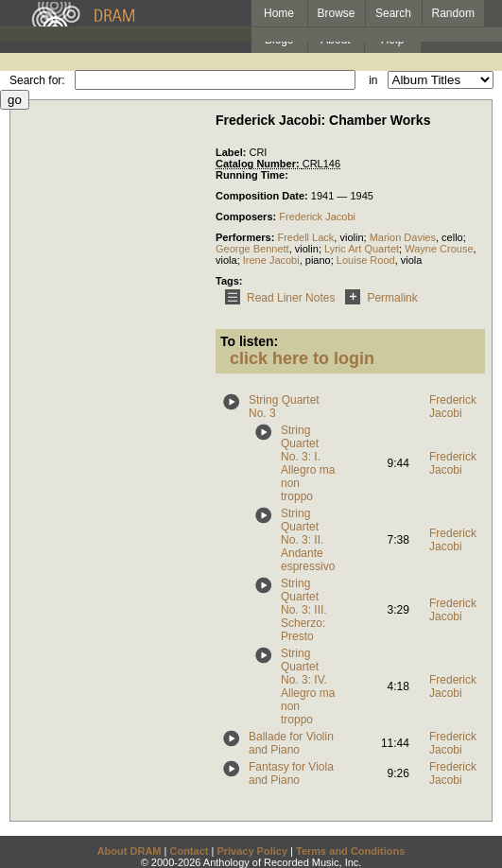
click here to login (302, 358)
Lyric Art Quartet (362, 249)
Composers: (247, 217)
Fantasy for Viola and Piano (291, 773)
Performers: (246, 237)
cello (452, 237)
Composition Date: (263, 196)
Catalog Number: (259, 164)
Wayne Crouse (439, 249)
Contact (189, 851)
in (373, 80)
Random (453, 13)
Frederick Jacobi (317, 217)
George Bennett (252, 249)
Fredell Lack (305, 237)
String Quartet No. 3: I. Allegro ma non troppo (308, 463)
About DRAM (130, 851)
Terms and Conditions (350, 851)
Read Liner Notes (277, 298)
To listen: (249, 341)
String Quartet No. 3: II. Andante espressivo (308, 540)
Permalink (378, 298)
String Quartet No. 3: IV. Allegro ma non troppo (308, 686)
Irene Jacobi (271, 260)
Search (393, 13)
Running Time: (252, 175)
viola (226, 260)
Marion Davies (403, 237)
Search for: (37, 80)
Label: (232, 152)
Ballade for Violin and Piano (291, 743)
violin (351, 237)
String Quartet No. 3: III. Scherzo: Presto (304, 610)
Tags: (229, 281)
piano (318, 260)
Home (279, 13)
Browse (337, 13)
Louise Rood (366, 260)
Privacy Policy (252, 851)
